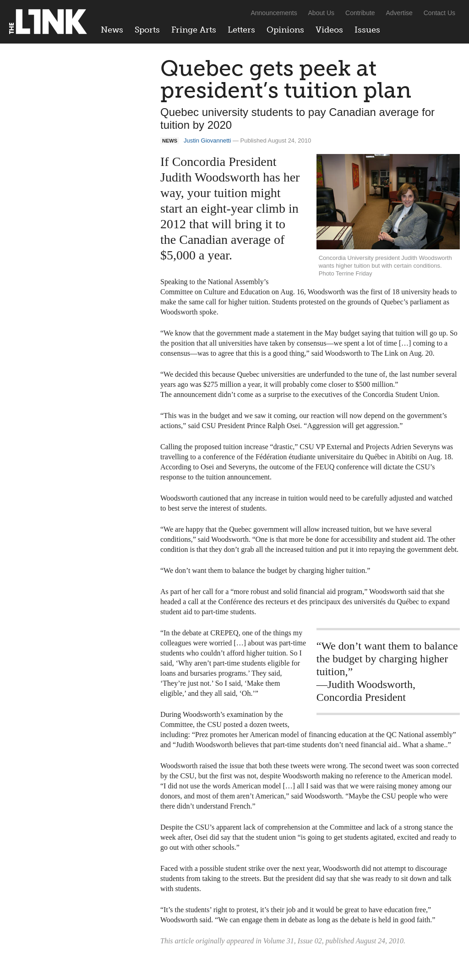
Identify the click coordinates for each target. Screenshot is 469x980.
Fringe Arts (194, 30)
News (112, 30)
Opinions (285, 30)
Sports (147, 30)
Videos (329, 30)
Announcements (274, 13)
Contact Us (439, 13)
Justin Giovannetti (207, 140)
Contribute (360, 13)
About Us (322, 13)
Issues (367, 30)
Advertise (399, 13)
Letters (241, 30)
